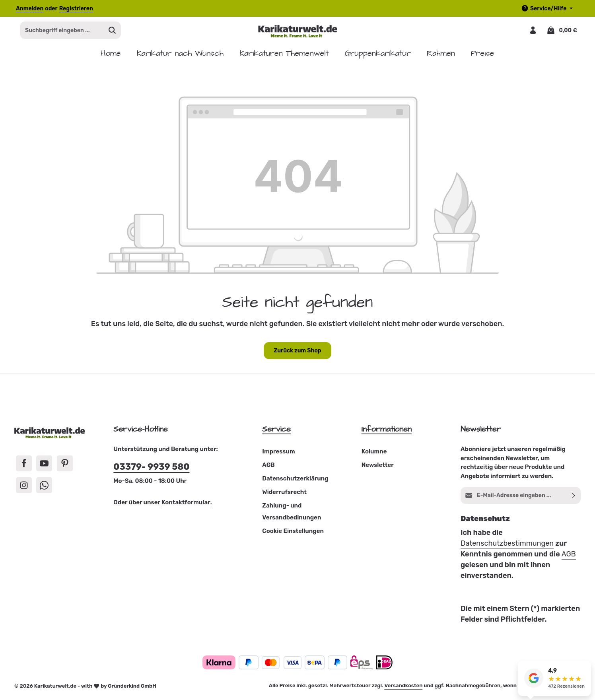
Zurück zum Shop (297, 353)
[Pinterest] (65, 466)
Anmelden (30, 9)
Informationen (387, 432)
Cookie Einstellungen (293, 534)
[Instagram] (24, 488)
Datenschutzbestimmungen (507, 546)
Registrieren (76, 9)
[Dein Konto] (532, 32)
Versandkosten (403, 688)
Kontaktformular (186, 505)
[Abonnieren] (574, 498)
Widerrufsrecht (284, 495)
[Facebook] (24, 466)
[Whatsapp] (44, 488)
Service (276, 432)
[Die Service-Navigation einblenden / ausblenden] (547, 9)
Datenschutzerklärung (295, 481)
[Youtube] (44, 466)
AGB (268, 468)
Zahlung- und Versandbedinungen (292, 514)
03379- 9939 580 (151, 469)
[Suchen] (112, 32)
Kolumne (374, 454)
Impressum (278, 454)
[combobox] (62, 32)
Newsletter (378, 468)
